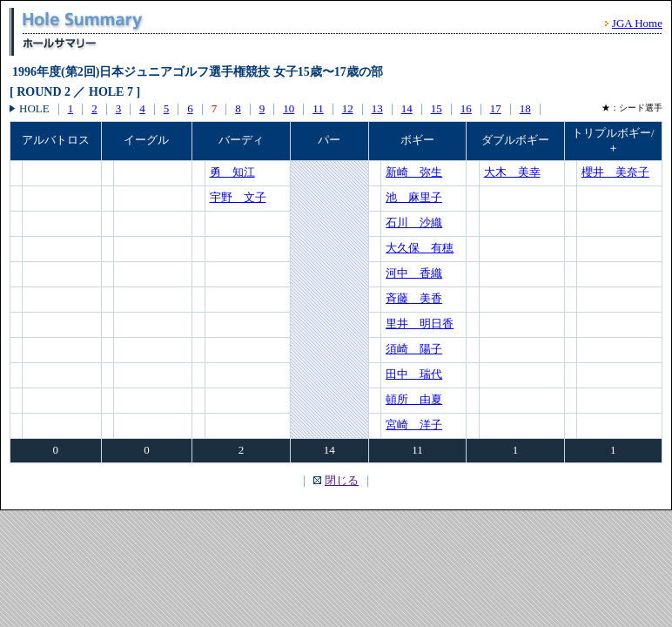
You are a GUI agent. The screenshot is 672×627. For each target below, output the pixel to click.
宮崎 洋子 (414, 425)
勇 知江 (232, 172)
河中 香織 (414, 273)
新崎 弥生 (414, 172)
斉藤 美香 (414, 298)
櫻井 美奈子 (615, 172)
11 (318, 108)
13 (377, 108)
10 (289, 108)
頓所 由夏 (414, 399)
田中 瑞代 (414, 374)
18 (525, 108)
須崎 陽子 (414, 349)
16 (466, 108)
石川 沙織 (414, 222)
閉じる (342, 480)
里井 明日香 (420, 324)
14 (407, 108)
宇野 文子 (238, 197)
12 (348, 108)
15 (437, 108)
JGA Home (637, 23)
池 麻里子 (414, 197)
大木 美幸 (512, 172)
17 (496, 108)
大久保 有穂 (420, 248)
